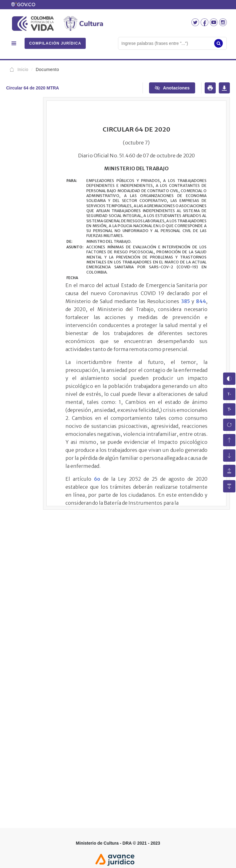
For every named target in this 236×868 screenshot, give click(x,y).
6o (97, 479)
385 (185, 301)
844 (201, 301)
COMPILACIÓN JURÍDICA (55, 43)
